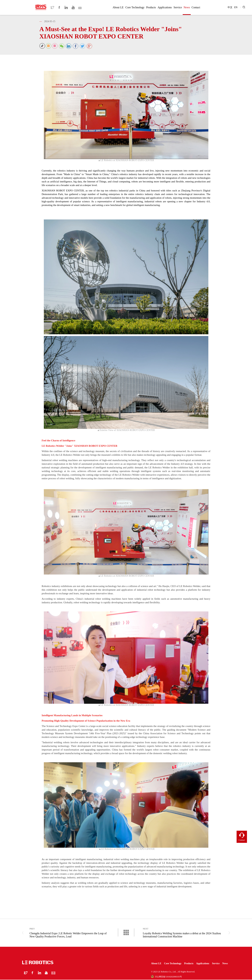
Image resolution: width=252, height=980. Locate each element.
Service (178, 7)
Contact (196, 7)
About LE (118, 7)
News (187, 7)
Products (151, 7)
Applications (165, 7)
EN (236, 7)
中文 (230, 7)
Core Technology (135, 7)
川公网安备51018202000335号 (166, 977)
